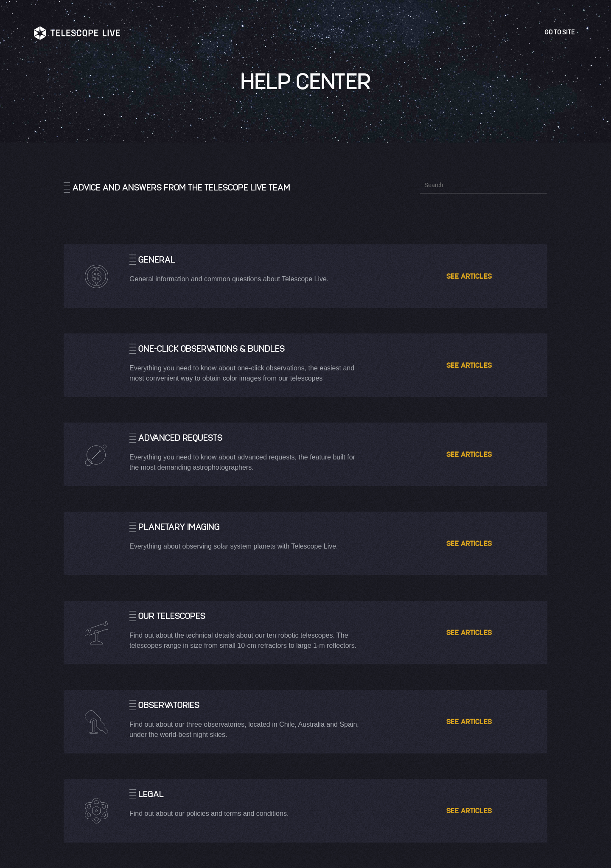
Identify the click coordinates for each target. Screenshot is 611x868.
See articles (471, 276)
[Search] (484, 185)
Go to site (561, 32)
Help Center (306, 80)
